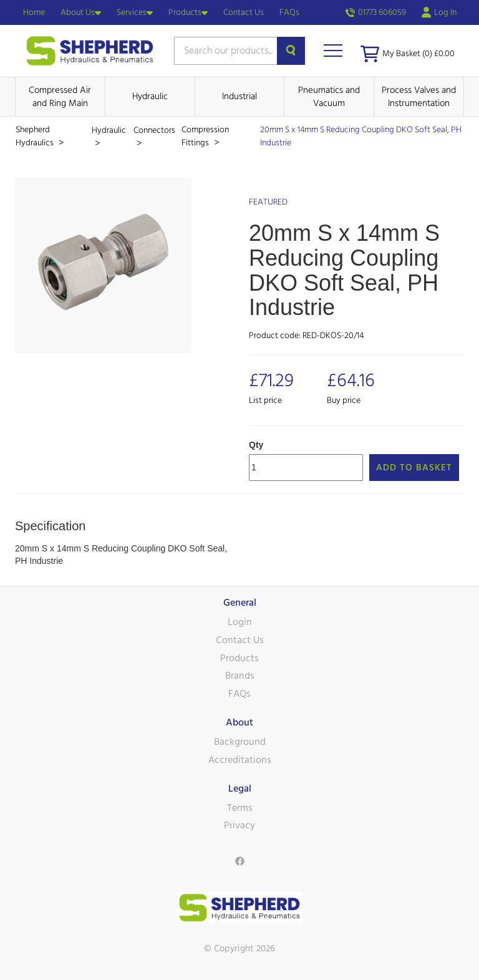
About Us (81, 12)
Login (240, 622)
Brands (240, 676)
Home (34, 12)
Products (188, 12)
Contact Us (244, 12)
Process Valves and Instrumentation (419, 97)
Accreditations (240, 760)
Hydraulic (150, 96)
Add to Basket (414, 468)
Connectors (154, 130)
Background (240, 742)
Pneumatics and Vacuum (329, 97)
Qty (256, 445)
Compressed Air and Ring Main (60, 97)
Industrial (239, 96)
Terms (240, 808)
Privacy (239, 825)
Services (135, 12)
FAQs (289, 12)
